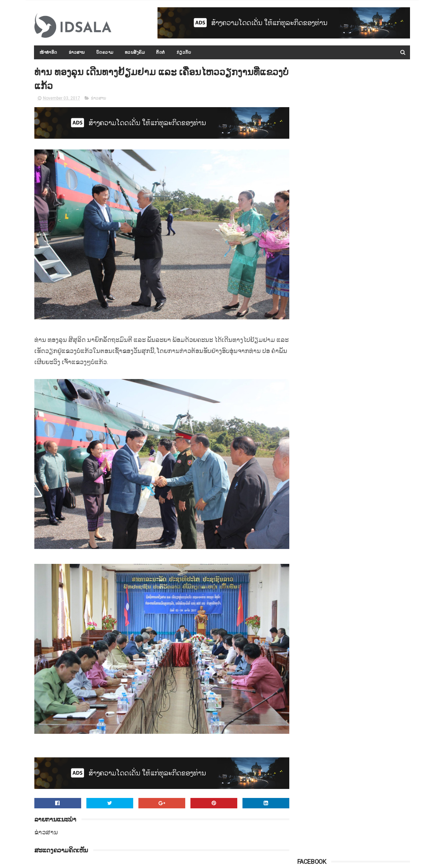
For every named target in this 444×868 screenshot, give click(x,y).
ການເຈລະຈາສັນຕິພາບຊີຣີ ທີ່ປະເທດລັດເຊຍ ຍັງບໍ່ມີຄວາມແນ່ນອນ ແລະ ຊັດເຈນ (369, 249)
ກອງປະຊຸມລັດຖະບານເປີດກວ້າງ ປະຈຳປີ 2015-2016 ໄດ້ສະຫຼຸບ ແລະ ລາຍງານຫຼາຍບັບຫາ (369, 186)
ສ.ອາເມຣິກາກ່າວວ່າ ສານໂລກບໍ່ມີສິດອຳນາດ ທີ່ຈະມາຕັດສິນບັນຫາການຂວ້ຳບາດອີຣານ (372, 407)
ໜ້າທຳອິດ (49, 52)
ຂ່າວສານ (77, 52)
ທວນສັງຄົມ (135, 52)
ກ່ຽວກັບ (184, 52)
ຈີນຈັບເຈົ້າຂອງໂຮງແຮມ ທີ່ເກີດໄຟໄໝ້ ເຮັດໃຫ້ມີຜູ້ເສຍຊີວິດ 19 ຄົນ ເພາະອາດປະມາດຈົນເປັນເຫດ (372, 281)
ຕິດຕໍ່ (161, 52)
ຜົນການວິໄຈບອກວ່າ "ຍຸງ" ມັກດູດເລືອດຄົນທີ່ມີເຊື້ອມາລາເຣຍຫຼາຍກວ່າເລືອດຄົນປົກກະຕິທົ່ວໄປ (371, 439)
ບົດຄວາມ (105, 52)
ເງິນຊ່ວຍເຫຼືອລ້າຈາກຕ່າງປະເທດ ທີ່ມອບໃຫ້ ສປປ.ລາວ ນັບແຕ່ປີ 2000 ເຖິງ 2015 (371, 344)
